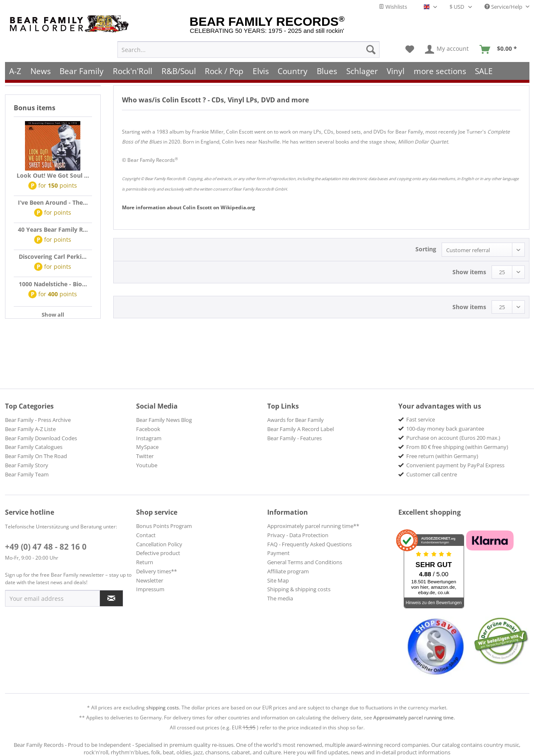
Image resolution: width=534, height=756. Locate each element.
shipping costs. (163, 708)
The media (280, 598)
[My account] (447, 48)
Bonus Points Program (164, 526)
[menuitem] (248, 48)
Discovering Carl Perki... (53, 257)
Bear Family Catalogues (34, 447)
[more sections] (440, 70)
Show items (469, 272)
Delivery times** (156, 571)
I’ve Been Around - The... (53, 202)
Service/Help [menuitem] (504, 7)
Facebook (148, 429)
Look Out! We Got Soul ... (53, 175)
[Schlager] (362, 70)
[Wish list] (410, 48)
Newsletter (150, 580)
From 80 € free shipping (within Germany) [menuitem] (457, 447)
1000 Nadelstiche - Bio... (53, 284)
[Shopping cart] (501, 48)
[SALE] (484, 70)
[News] (41, 70)
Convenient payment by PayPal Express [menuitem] (455, 465)
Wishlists (393, 7)
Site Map (278, 580)
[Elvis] (261, 70)
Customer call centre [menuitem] (432, 474)
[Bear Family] (82, 70)
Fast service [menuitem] (421, 419)
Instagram (149, 438)
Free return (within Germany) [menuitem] (442, 456)
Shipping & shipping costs (299, 589)
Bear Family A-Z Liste (30, 429)
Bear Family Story (27, 465)
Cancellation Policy (159, 544)
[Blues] (327, 70)
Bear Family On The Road (36, 456)
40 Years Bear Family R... (53, 229)
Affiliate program (288, 571)
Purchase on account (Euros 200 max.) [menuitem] (453, 438)
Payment (278, 553)
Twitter (145, 456)
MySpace (147, 447)
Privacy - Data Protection (298, 535)
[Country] (293, 70)
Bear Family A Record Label (301, 429)
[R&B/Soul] (179, 70)
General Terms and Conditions (305, 562)
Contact (146, 535)
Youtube (147, 465)
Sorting (426, 249)
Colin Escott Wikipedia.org (189, 207)
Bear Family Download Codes (41, 438)
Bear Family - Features (294, 438)
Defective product (158, 553)
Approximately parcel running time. (414, 718)
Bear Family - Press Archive (38, 420)
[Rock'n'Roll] (133, 70)
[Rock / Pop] (224, 70)
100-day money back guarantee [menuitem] (445, 429)
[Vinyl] (396, 70)
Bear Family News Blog (164, 420)
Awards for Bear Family (296, 420)
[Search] (371, 48)
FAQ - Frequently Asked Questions (309, 544)
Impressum (150, 589)
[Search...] (248, 48)
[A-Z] (16, 70)
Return (145, 562)
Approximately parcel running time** (313, 526)
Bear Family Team (27, 474)
